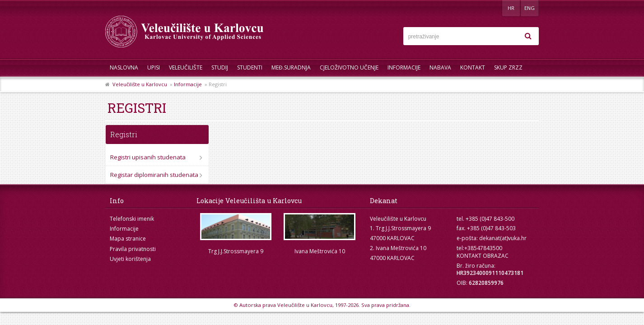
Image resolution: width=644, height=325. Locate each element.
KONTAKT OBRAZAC (483, 256)
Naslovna (124, 67)
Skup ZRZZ (508, 67)
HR (511, 8)
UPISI (154, 67)
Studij (220, 67)
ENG (530, 8)
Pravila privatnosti (133, 249)
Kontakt (473, 67)
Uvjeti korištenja (130, 259)
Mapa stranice (128, 239)
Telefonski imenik (132, 219)
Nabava (440, 67)
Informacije (404, 67)
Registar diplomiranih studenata (154, 175)
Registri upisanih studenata (148, 157)
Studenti (250, 67)
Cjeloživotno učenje (349, 67)
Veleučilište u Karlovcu (140, 84)
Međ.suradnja (291, 67)
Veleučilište (186, 67)
